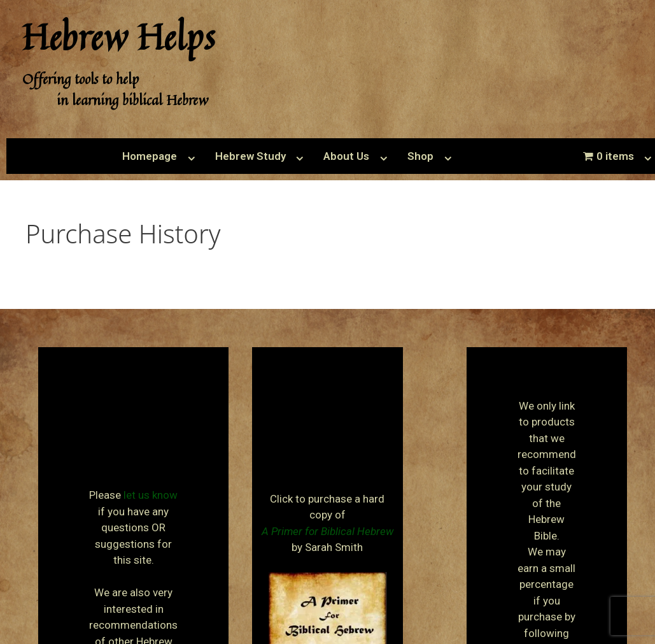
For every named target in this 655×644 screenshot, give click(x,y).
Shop (420, 156)
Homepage (150, 156)
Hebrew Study (250, 156)
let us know (151, 495)
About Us (346, 156)
